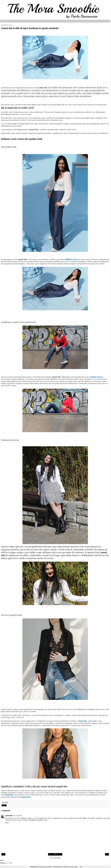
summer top (95, 377)
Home (55, 854)
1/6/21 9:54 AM (17, 815)
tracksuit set (25, 797)
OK (81, 867)
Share (4, 805)
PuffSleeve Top (71, 259)
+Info (76, 867)
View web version (55, 858)
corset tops (82, 721)
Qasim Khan (9, 815)
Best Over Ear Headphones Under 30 (22, 818)
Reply (7, 823)
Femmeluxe (9, 795)
